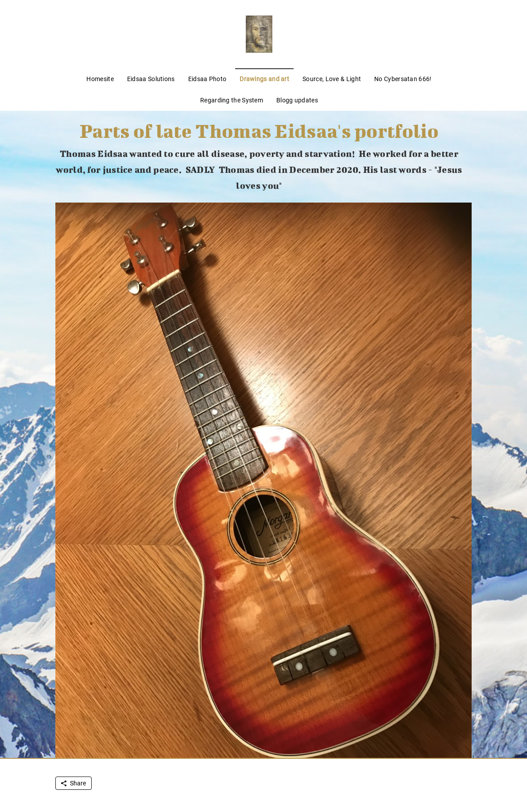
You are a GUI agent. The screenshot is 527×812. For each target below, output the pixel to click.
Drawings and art (264, 79)
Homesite (100, 79)
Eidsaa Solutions (151, 79)
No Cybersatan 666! (403, 79)
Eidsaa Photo (207, 79)
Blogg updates (297, 100)
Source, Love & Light (332, 79)
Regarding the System (232, 100)
